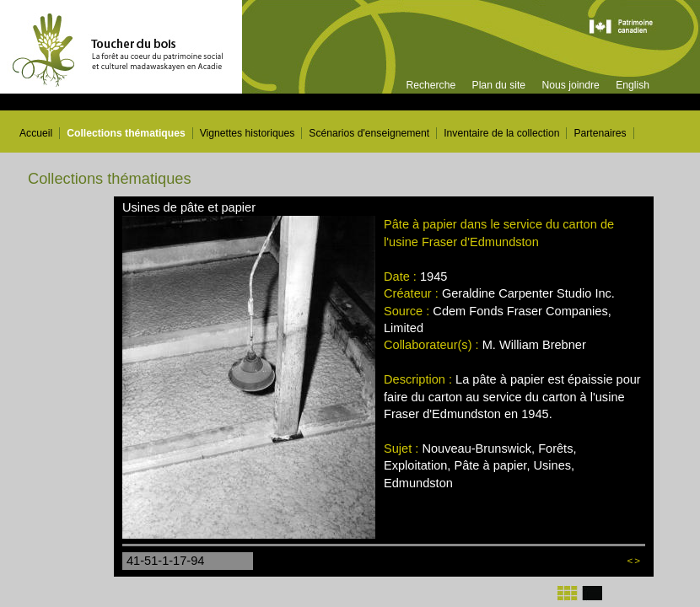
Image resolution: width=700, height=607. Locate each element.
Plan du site (499, 85)
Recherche (431, 85)
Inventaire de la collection (501, 133)
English (633, 85)
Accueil (36, 133)
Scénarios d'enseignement (369, 133)
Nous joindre (570, 85)
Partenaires (600, 133)
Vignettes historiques (248, 133)
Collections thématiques (126, 133)
